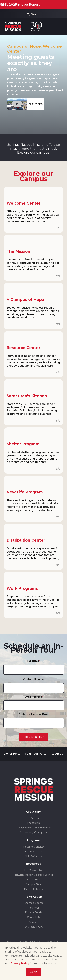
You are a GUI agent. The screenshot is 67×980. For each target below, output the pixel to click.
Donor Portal (13, 754)
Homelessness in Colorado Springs (33, 875)
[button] (59, 27)
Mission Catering (33, 889)
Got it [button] (33, 972)
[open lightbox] (26, 104)
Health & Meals (33, 852)
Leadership (34, 823)
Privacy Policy (20, 963)
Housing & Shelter (34, 847)
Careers (34, 922)
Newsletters (34, 880)
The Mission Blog (34, 870)
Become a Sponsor (33, 903)
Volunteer (33, 908)
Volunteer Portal (36, 754)
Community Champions (34, 832)
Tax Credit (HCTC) (33, 927)
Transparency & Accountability (34, 828)
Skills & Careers (33, 856)
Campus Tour (33, 884)
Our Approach (34, 818)
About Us (57, 754)
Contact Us (33, 917)
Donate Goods (33, 912)
